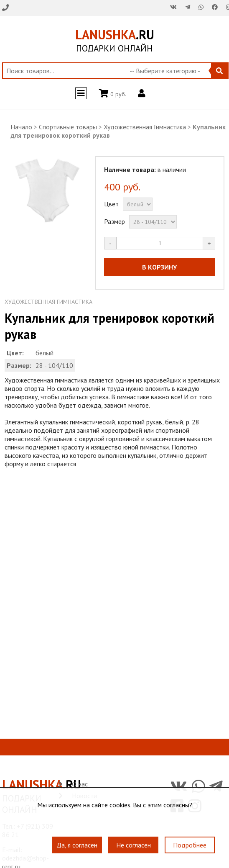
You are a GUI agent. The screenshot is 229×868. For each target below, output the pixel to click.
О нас (80, 784)
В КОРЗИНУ (159, 267)
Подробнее (190, 845)
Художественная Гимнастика (145, 127)
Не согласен (134, 845)
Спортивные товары (68, 127)
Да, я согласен (77, 845)
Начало (21, 127)
